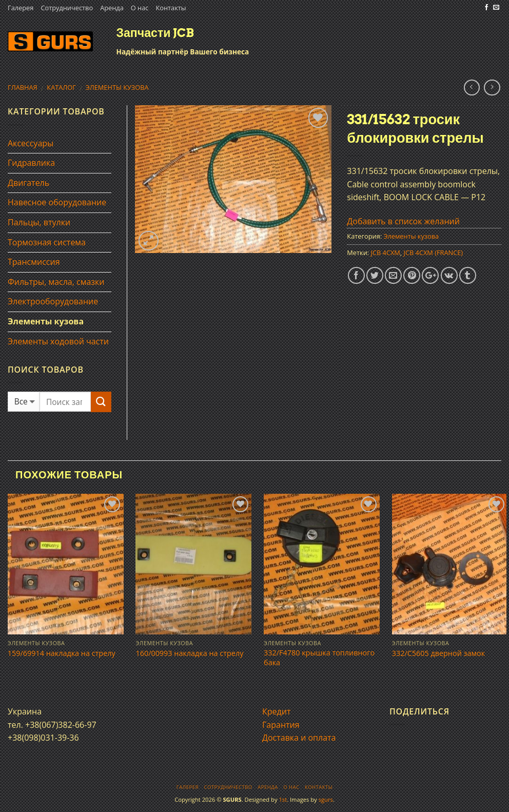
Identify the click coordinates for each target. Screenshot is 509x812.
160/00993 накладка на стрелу (189, 653)
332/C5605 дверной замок (438, 653)
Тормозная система (47, 242)
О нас (140, 8)
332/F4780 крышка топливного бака (319, 658)
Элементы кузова (117, 87)
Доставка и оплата (299, 738)
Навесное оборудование (57, 202)
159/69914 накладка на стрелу (62, 653)
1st (283, 799)
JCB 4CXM (385, 253)
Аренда (112, 8)
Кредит (276, 711)
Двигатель (28, 183)
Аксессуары (31, 143)
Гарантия (281, 725)
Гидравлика (31, 163)
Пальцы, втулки (39, 222)
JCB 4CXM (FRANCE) (434, 253)
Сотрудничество (67, 8)
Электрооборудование (53, 301)
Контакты (171, 8)
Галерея (21, 8)
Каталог (61, 87)
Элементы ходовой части (58, 341)
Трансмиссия (34, 262)
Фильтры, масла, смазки (56, 282)
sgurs (326, 799)
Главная (23, 87)
